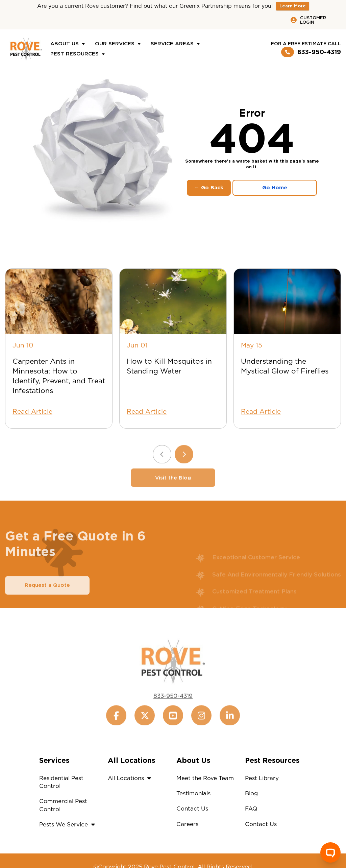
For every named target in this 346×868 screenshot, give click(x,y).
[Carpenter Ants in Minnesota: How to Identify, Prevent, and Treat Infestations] (59, 301)
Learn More (293, 6)
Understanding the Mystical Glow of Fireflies (285, 366)
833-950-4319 (311, 52)
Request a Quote (47, 598)
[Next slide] (184, 467)
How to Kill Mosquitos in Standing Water (169, 366)
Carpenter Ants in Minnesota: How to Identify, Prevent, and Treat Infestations (59, 376)
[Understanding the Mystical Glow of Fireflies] (287, 301)
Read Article (32, 412)
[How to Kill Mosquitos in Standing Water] (173, 301)
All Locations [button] (131, 778)
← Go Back (209, 188)
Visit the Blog (173, 490)
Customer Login (308, 20)
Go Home (275, 188)
